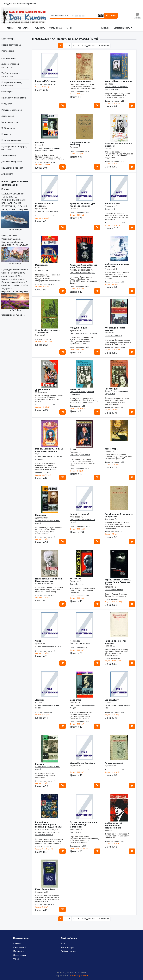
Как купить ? (24, 28)
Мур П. (38, 454)
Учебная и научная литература (10, 75)
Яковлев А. (110, 333)
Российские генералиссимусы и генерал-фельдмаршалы (48, 825)
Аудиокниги (7, 174)
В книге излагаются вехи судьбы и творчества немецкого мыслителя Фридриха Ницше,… (81, 341)
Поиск (111, 16)
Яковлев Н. (75, 703)
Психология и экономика (14, 98)
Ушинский (75, 389)
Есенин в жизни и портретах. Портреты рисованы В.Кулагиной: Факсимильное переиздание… (118, 525)
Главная (10, 28)
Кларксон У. (76, 452)
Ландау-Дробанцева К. (81, 270)
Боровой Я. (41, 335)
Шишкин (39, 764)
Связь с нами (56, 28)
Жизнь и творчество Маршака (115, 642)
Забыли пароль (68, 951)
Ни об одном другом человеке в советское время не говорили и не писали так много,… (49, 398)
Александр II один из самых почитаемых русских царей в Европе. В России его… (118, 342)
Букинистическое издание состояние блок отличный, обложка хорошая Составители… (117, 652)
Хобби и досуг (9, 128)
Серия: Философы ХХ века (47, 211)
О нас (16, 959)
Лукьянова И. (76, 517)
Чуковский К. (111, 766)
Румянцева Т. (77, 330)
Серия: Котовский (78, 584)
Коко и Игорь (111, 449)
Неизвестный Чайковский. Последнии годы (49, 580)
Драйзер (40, 700)
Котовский (76, 578)
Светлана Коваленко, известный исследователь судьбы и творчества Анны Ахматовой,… (117, 216)
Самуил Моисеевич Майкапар (80, 143)
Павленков (41, 515)
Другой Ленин (42, 389)
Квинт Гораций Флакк (46, 889)
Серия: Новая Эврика (114, 590)
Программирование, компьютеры (12, 84)
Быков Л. (109, 830)
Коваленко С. (111, 206)
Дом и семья (8, 116)
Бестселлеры (8, 39)
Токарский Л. (111, 269)
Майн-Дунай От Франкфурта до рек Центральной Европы (15, 250)
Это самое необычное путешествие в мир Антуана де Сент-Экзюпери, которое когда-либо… (119, 155)
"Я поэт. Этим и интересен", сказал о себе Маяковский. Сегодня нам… (117, 836)
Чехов (38, 641)
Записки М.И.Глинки (46, 81)
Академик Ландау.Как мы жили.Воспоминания (83, 266)
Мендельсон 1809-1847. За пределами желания (49, 450)
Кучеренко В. (42, 209)
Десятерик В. (42, 518)
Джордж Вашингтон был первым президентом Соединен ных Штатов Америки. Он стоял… (81, 715)
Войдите (8, 4)
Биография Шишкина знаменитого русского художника (45, 775)
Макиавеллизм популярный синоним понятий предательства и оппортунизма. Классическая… (49, 278)
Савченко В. (76, 581)
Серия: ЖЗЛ (110, 209)
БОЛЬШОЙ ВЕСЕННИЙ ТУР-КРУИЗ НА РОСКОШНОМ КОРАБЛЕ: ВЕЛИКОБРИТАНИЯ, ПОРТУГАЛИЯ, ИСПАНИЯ (15, 212)
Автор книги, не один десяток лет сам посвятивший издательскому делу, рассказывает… (49, 531)
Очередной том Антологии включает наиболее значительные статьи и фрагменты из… (117, 401)
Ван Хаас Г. (110, 84)
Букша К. (39, 145)
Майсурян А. (41, 392)
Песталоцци (111, 389)
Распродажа (8, 51)
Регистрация (68, 947)
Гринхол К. (110, 451)
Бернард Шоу (112, 700)
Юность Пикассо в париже (118, 81)
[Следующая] (88, 46)
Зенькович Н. (76, 829)
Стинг (73, 449)
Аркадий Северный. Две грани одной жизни (83, 205)
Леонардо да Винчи (80, 81)
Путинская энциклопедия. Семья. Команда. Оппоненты (84, 825)
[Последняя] (103, 46)
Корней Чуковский (79, 514)
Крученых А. (111, 519)
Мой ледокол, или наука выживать (117, 265)
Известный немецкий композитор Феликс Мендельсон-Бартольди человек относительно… (46, 466)
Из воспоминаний (114, 763)
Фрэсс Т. (109, 149)
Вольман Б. (75, 147)
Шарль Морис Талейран (82, 763)
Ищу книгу (40, 28)
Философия (7, 92)
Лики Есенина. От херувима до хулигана (119, 515)
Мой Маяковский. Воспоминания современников (114, 825)
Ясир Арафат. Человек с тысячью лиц (48, 331)
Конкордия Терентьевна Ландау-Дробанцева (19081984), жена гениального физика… (84, 280)
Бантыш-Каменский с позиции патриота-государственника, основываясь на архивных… (49, 841)
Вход (64, 943)
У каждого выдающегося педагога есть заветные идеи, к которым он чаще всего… (84, 401)
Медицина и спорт (11, 122)
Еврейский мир (9, 156)
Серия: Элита (76, 832)
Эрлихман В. (111, 587)
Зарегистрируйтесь (27, 4)
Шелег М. (75, 209)
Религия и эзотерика (12, 110)
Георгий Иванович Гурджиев (45, 205)
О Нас (69, 28)
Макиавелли (42, 265)
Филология (7, 104)
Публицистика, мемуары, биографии (14, 148)
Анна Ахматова (113, 204)
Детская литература (12, 162)
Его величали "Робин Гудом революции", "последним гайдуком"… (82, 590)
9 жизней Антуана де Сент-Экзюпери (119, 145)
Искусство (7, 134)
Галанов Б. (110, 646)
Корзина (105, 28)
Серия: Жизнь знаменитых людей (49, 646)
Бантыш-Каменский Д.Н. (47, 829)
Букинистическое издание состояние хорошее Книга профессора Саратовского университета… (47, 898)
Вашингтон (76, 700)
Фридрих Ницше (78, 328)
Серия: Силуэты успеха (80, 455)
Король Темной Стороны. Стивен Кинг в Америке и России (118, 582)
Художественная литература (10, 65)
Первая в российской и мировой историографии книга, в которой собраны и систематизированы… (84, 840)
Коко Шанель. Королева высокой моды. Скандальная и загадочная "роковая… (119, 457)
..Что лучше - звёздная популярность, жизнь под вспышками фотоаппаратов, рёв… (83, 462)
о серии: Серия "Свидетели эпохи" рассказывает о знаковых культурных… (117, 96)
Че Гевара (75, 641)
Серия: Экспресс (42, 270)
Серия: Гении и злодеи (45, 583)
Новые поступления (11, 45)
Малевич (40, 142)
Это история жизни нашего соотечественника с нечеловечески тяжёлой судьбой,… (117, 275)
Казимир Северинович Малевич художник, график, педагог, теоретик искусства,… (49, 157)
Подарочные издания (12, 168)
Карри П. (39, 268)
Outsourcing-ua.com (79, 975)
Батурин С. (40, 703)
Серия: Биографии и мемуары (83, 273)
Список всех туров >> (13, 315)
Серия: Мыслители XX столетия (84, 333)
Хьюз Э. (108, 703)
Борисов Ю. (76, 766)
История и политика (11, 140)
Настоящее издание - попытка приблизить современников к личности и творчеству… (49, 590)
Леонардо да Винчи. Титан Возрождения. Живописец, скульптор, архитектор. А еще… (84, 86)
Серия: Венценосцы (113, 336)
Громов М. (40, 643)
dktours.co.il (9, 185)
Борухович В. (42, 892)
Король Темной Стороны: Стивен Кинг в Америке (116, 595)
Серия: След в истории (80, 643)
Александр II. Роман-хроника (115, 329)
